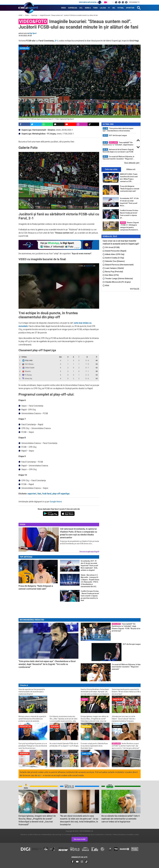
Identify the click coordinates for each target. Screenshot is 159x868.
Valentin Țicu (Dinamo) (114, 261)
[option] (26, 204)
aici (39, 775)
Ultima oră (131, 169)
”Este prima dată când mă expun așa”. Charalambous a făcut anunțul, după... (118, 130)
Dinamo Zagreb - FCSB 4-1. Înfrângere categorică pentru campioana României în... (130, 226)
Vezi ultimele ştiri (132, 163)
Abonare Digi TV (58, 835)
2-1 (56, 41)
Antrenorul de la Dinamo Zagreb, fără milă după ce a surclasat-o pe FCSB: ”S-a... (118, 151)
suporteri (32, 494)
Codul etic (108, 835)
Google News (56, 502)
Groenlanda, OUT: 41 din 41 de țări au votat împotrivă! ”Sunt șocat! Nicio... (129, 202)
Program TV (134, 2)
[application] (59, 286)
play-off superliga (61, 494)
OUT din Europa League (115, 135)
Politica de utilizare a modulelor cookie (126, 835)
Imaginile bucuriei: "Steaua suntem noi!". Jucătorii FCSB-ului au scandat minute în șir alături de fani (69, 15)
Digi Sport (33, 33)
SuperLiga (34, 15)
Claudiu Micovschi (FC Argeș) (117, 282)
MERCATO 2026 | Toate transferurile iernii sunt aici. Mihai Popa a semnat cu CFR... (129, 178)
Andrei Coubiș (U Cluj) (113, 258)
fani (39, 494)
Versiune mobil (80, 839)
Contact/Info (100, 835)
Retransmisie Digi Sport (87, 835)
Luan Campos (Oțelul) (113, 268)
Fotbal (27, 15)
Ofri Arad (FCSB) (111, 247)
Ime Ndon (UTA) (111, 275)
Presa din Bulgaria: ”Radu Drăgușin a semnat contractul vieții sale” (130, 189)
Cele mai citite (111, 169)
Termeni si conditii (26, 835)
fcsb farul (47, 494)
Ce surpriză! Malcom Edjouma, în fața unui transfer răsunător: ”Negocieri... (118, 158)
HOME (21, 15)
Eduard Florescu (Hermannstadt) (118, 265)
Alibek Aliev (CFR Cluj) (114, 254)
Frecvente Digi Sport (71, 835)
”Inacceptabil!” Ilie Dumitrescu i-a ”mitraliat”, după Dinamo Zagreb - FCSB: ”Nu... (118, 144)
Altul (106, 285)
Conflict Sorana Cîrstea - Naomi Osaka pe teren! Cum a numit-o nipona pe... (129, 214)
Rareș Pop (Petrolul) (113, 272)
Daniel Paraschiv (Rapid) (115, 251)
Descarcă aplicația (91, 2)
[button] (59, 286)
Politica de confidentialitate (42, 835)
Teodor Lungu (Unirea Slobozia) (118, 279)
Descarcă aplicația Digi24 (89, 552)
